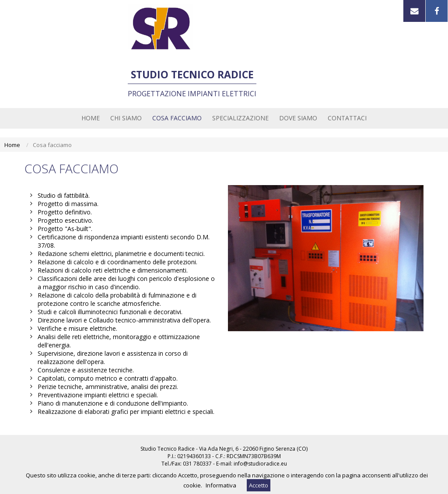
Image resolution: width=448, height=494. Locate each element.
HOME (91, 118)
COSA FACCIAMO (177, 118)
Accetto (259, 485)
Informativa (221, 485)
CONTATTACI (347, 118)
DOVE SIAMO (298, 118)
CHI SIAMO (126, 118)
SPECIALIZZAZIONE (240, 118)
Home (12, 145)
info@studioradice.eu (260, 464)
